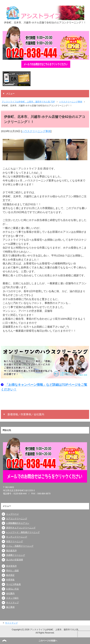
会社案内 (10, 593)
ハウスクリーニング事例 (36, 131)
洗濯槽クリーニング (16, 555)
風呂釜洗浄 (11, 551)
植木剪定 (10, 575)
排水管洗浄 (11, 566)
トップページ (12, 514)
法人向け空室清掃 (15, 560)
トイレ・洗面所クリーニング (20, 546)
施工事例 (10, 607)
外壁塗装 (10, 580)
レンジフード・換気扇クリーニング (23, 532)
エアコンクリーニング (17, 519)
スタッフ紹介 (12, 598)
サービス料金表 (13, 584)
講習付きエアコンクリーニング (21, 528)
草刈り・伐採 (12, 571)
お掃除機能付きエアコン (18, 523)
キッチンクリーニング (17, 537)
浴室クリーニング (15, 541)
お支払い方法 (12, 589)
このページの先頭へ (48, 641)
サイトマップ (12, 603)
